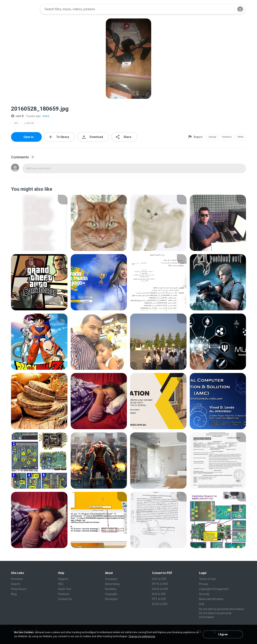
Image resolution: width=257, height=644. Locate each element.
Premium (17, 579)
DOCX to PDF (160, 589)
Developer (111, 599)
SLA (202, 604)
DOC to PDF (159, 579)
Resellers (111, 589)
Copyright (111, 594)
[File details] (39, 223)
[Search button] (229, 9)
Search (16, 584)
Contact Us (65, 599)
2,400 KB (29, 123)
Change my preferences (142, 636)
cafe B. (18, 116)
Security (204, 594)
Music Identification (211, 599)
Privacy (204, 584)
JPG (16, 123)
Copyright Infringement (214, 589)
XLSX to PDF (160, 604)
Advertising (112, 584)
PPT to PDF (159, 599)
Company (111, 579)
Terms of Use (208, 579)
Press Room (19, 589)
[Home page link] (24, 9)
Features (64, 594)
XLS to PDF (159, 594)
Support (63, 579)
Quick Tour (65, 589)
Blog (14, 594)
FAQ (61, 584)
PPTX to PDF (160, 584)
